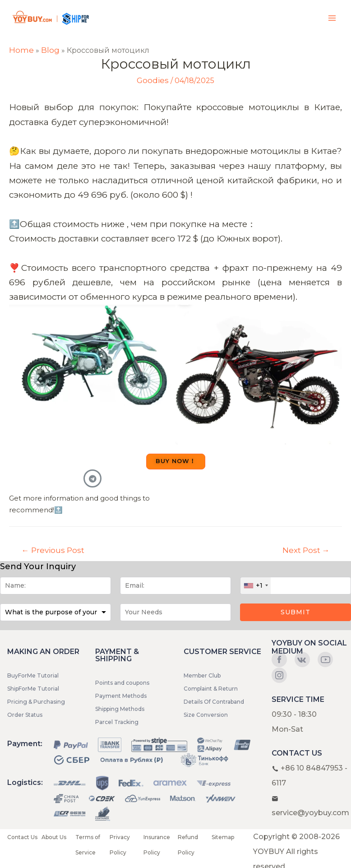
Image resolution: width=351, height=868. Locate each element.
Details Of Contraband (214, 702)
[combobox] (256, 586)
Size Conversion (206, 715)
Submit (296, 612)
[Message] (175, 612)
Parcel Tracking (117, 722)
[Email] (175, 586)
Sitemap (223, 837)
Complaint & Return (211, 689)
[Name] (55, 586)
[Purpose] (55, 612)
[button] (176, 462)
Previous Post (53, 550)
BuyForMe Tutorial (33, 675)
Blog (50, 50)
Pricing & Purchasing (36, 702)
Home (21, 50)
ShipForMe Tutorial (33, 689)
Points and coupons (122, 683)
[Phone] (296, 586)
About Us (54, 837)
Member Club (202, 675)
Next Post (306, 550)
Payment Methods (121, 696)
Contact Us (22, 837)
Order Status (25, 715)
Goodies (153, 80)
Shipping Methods (120, 709)
